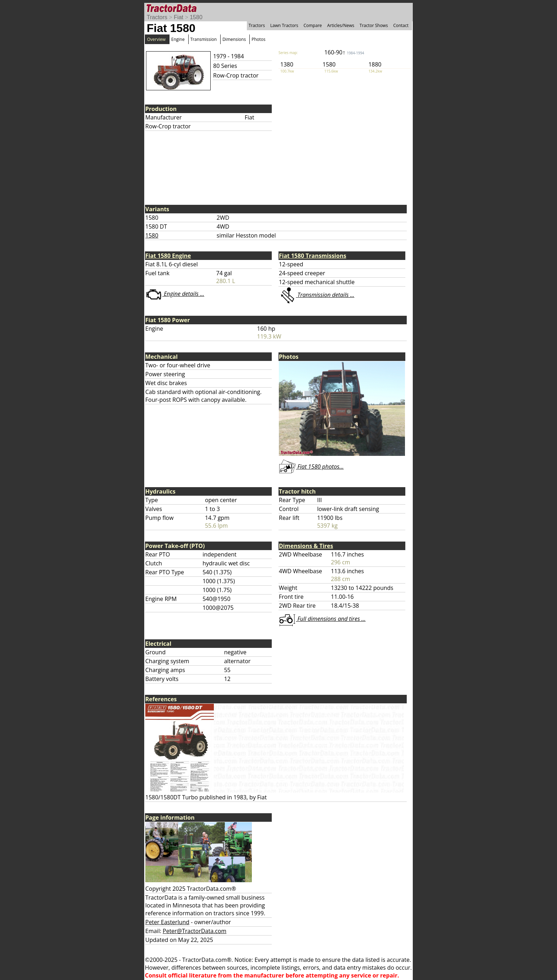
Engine (178, 39)
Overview (156, 39)
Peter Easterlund (167, 922)
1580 (196, 17)
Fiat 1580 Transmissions (313, 256)
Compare (313, 25)
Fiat (179, 17)
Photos (258, 39)
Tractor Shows (374, 25)
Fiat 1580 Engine (168, 256)
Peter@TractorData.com (194, 931)
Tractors (157, 17)
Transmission (204, 39)
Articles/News (341, 25)
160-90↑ (344, 52)
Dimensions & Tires (306, 546)
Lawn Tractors (284, 25)
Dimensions (234, 39)
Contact (401, 25)
